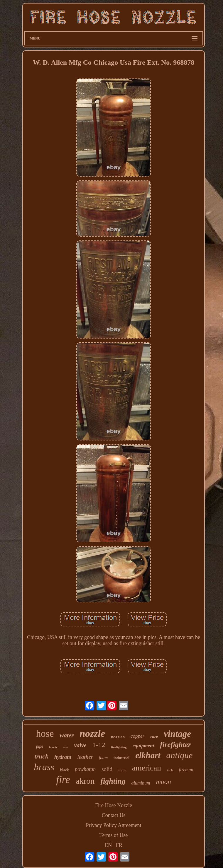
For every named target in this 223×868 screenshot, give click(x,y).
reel (66, 747)
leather (85, 757)
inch (170, 770)
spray (122, 770)
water (67, 735)
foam (103, 758)
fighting (113, 781)
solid (107, 769)
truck (41, 756)
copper (137, 736)
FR (119, 845)
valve (80, 745)
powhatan (85, 769)
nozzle (92, 733)
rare (154, 737)
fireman (186, 770)
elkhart (148, 755)
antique (180, 755)
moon (164, 782)
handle (53, 747)
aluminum (141, 783)
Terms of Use (114, 835)
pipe (40, 746)
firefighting (119, 747)
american (147, 768)
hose (45, 734)
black (65, 770)
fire (63, 780)
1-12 (99, 745)
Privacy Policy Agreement (114, 825)
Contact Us (114, 815)
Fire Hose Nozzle (114, 805)
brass (44, 767)
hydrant (63, 757)
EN (108, 845)
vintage (177, 734)
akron (85, 781)
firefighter (175, 745)
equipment (143, 746)
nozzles (118, 737)
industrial (121, 758)
